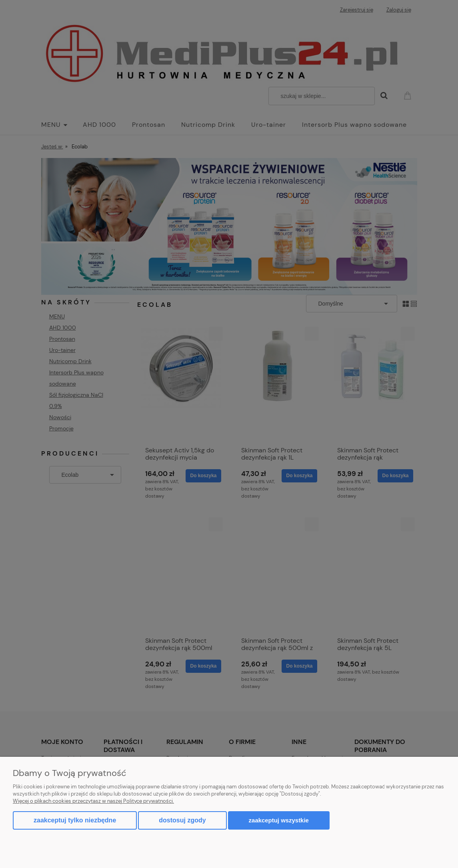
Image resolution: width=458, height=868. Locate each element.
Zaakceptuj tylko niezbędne (75, 820)
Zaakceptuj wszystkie (279, 820)
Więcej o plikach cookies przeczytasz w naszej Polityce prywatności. (93, 801)
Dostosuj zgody (182, 820)
